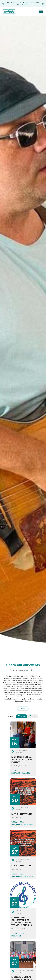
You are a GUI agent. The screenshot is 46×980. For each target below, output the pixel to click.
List (33, 716)
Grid (22, 716)
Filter (23, 708)
